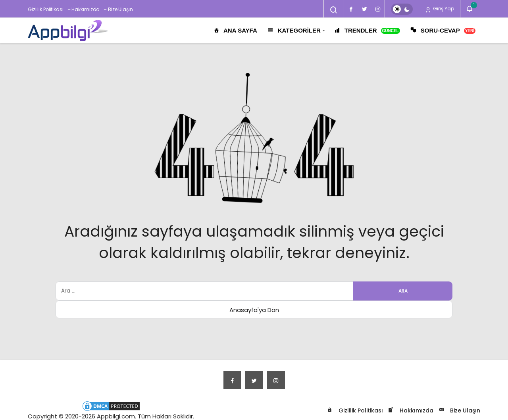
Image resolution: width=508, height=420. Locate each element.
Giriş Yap (440, 9)
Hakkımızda (410, 410)
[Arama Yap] (334, 10)
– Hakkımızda (84, 9)
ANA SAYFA (235, 31)
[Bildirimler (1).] (470, 9)
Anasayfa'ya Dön (254, 310)
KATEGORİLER (294, 31)
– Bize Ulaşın (118, 9)
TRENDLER (367, 31)
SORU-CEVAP (443, 31)
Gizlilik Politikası (46, 9)
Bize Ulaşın (459, 410)
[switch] (402, 9)
